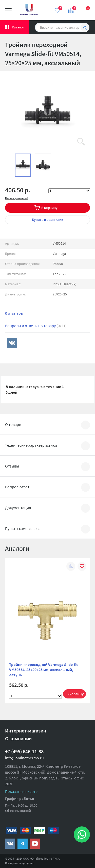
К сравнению (71, 567)
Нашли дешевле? (17, 198)
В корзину (49, 208)
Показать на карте (21, 791)
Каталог (18, 27)
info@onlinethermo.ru (24, 758)
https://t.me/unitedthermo (23, 844)
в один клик (48, 220)
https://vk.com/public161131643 (10, 844)
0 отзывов (14, 313)
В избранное (82, 567)
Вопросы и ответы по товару (36, 326)
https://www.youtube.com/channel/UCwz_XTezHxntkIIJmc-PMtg (35, 844)
